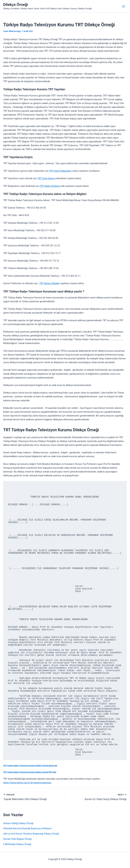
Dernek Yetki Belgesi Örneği (17, 839)
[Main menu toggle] (123, 6)
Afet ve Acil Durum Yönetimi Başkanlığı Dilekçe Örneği (31, 834)
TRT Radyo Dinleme (49, 186)
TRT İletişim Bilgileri (49, 283)
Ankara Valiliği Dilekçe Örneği (18, 823)
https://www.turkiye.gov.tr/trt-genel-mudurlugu (27, 783)
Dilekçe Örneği (16, 5)
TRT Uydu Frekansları (60, 171)
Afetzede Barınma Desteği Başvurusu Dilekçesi (27, 828)
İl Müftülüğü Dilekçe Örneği (17, 844)
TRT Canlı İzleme (46, 178)
